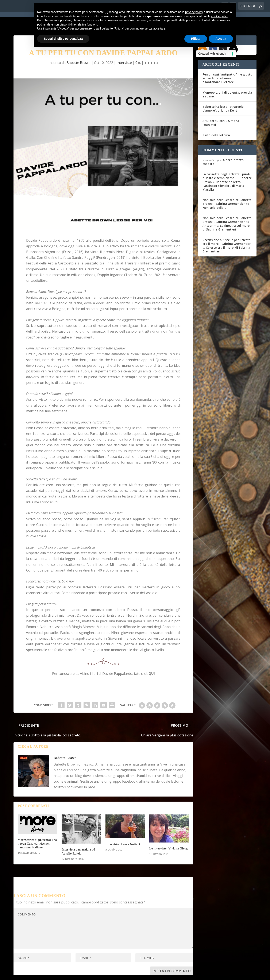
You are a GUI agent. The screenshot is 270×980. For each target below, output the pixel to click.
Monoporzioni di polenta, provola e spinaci (227, 79)
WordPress (87, 974)
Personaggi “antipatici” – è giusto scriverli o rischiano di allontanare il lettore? (227, 63)
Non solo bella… (214, 192)
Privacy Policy (108, 974)
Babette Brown (65, 743)
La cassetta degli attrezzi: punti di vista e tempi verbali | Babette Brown (227, 163)
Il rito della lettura (216, 120)
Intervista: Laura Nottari (123, 829)
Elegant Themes (45, 974)
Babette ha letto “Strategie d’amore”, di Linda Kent (223, 93)
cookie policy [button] (220, 16)
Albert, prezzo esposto (223, 147)
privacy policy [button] (194, 12)
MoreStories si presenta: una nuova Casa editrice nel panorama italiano (37, 828)
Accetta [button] (221, 39)
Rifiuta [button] (196, 39)
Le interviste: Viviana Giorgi (169, 833)
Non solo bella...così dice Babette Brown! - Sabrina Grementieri (227, 187)
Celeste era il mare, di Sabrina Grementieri (226, 234)
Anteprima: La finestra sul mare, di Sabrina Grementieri (226, 212)
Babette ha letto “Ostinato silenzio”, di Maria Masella (223, 171)
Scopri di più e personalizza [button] (63, 39)
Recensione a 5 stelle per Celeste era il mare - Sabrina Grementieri (227, 227)
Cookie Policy (130, 974)
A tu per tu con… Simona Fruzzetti (221, 107)
